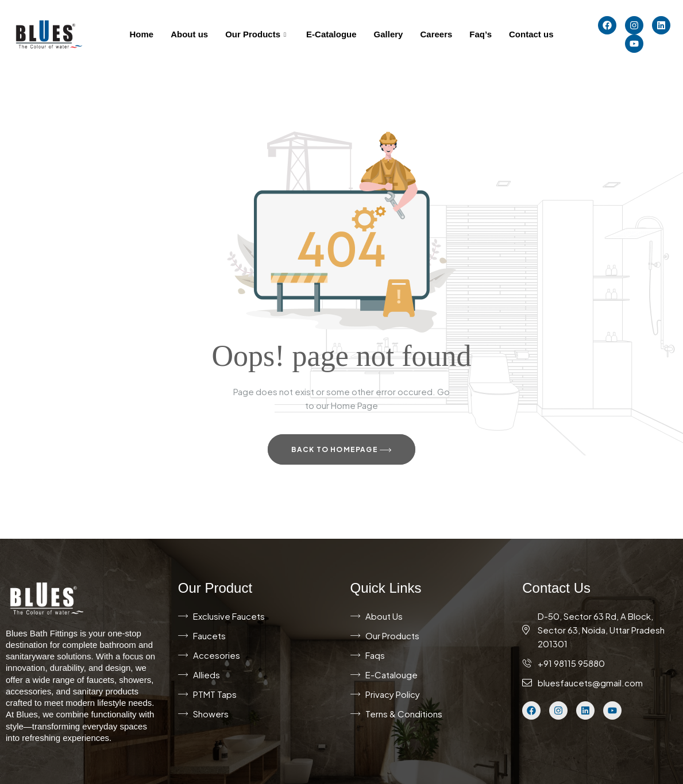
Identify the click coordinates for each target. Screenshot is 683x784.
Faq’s (481, 34)
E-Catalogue (331, 34)
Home (142, 34)
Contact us (531, 34)
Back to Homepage (342, 450)
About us (189, 34)
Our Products (257, 34)
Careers (436, 34)
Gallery (389, 34)
